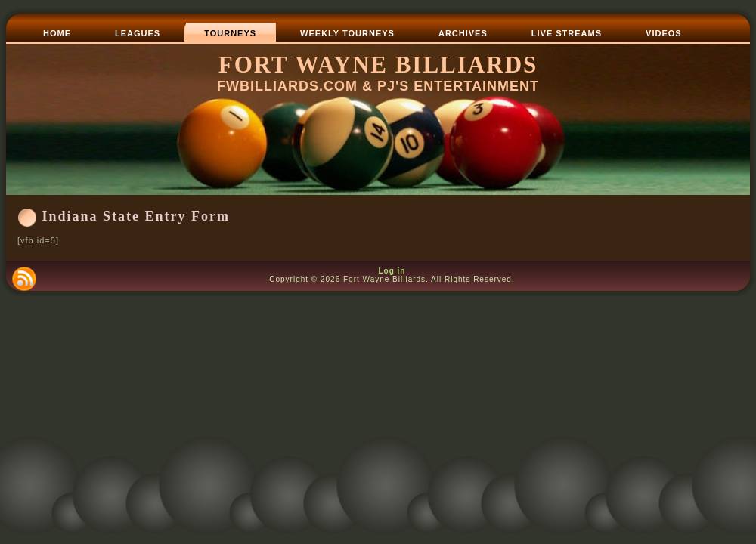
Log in (392, 271)
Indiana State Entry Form (136, 216)
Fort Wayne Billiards (378, 65)
